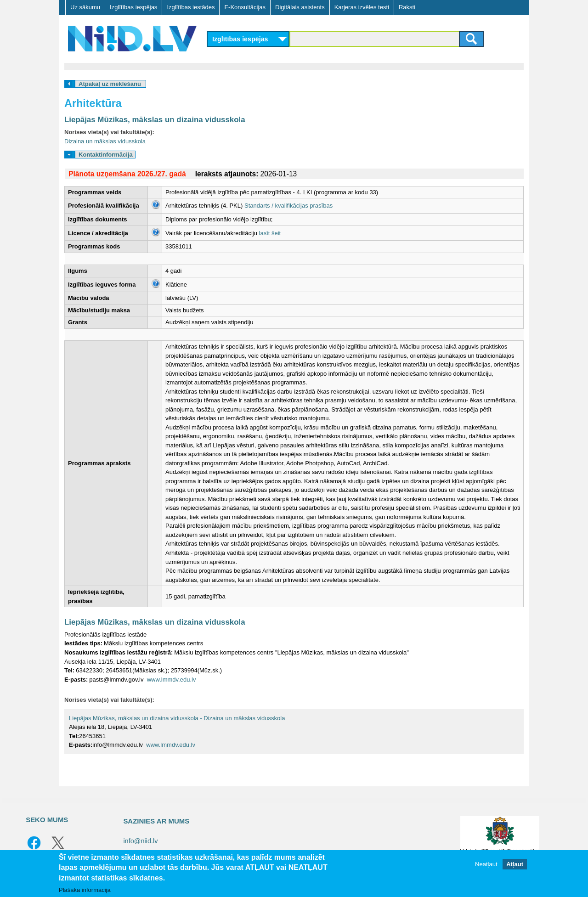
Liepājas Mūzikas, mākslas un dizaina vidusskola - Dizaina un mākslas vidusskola (177, 718)
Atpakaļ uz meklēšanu (110, 84)
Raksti (407, 7)
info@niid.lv (140, 841)
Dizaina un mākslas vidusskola (105, 141)
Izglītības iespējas (133, 7)
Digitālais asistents (300, 7)
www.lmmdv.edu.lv (172, 680)
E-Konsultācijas (245, 7)
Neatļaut (486, 864)
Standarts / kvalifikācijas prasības (288, 206)
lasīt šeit (270, 233)
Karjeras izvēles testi (362, 7)
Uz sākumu (85, 7)
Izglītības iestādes (191, 7)
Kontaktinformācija (106, 155)
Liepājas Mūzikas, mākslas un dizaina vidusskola (155, 120)
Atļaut (515, 864)
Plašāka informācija (85, 890)
